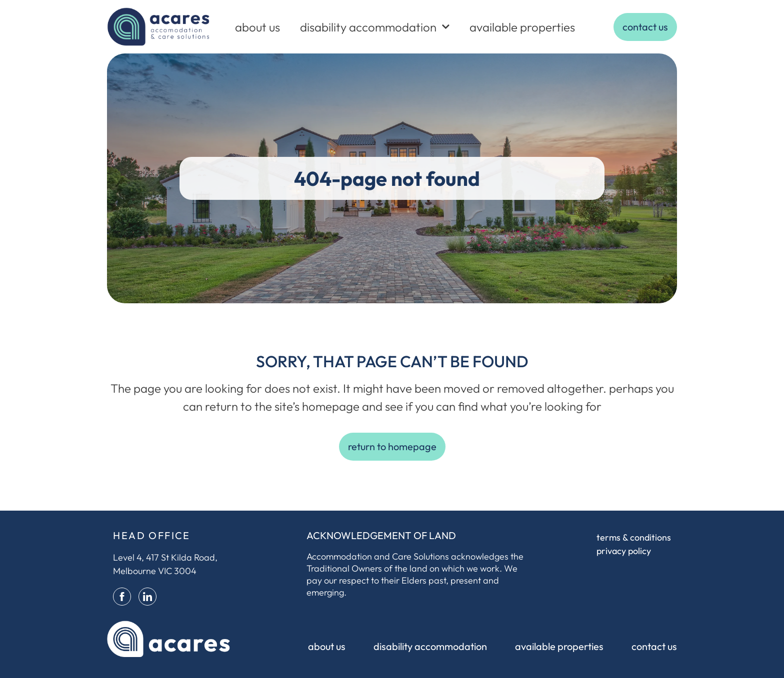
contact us (654, 646)
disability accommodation (375, 27)
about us (257, 27)
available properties (522, 27)
